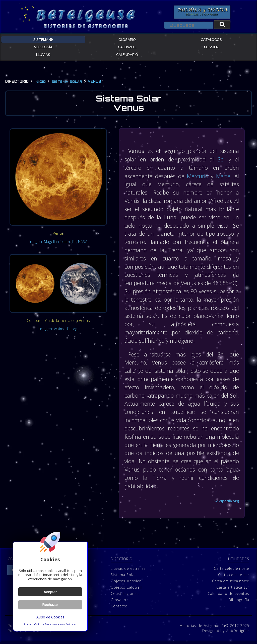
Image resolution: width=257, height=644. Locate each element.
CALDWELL (127, 47)
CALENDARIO (127, 54)
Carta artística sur (233, 589)
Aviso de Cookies (50, 617)
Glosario (118, 602)
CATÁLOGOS (211, 39)
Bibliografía (239, 602)
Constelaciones (125, 595)
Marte (223, 176)
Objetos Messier (126, 583)
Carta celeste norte (232, 570)
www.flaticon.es (68, 624)
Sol (221, 160)
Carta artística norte (231, 583)
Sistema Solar (123, 577)
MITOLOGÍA (43, 47)
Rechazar (50, 605)
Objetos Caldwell (126, 589)
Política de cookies (25, 633)
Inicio (40, 82)
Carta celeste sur (234, 577)
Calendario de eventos (228, 595)
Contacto (119, 608)
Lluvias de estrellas (128, 570)
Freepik (49, 624)
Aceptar (50, 592)
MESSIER (211, 47)
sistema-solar (67, 82)
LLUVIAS (43, 54)
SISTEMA (43, 39)
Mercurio (198, 176)
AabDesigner (238, 633)
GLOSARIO (127, 39)
